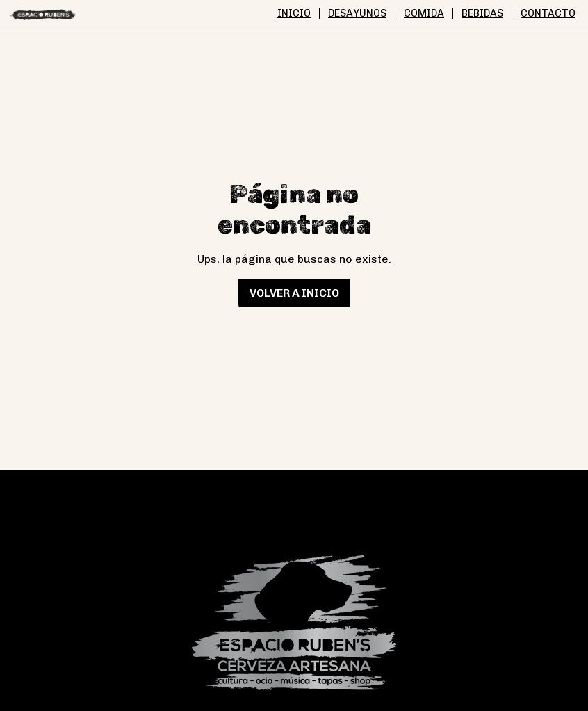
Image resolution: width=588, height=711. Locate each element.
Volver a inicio (294, 293)
